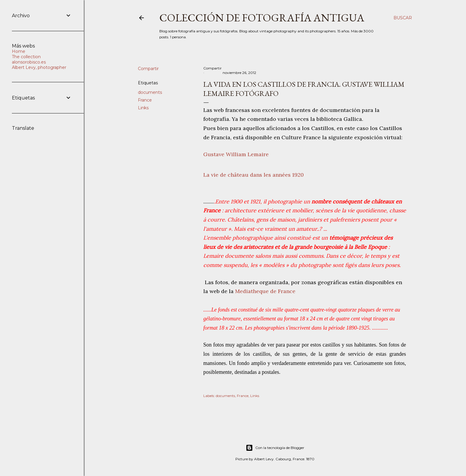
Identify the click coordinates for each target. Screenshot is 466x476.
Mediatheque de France (265, 291)
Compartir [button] (148, 69)
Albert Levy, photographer (39, 67)
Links (143, 108)
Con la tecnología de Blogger (275, 448)
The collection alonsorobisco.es (29, 59)
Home (19, 51)
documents (150, 92)
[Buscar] (403, 18)
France (145, 100)
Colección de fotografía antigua (262, 18)
